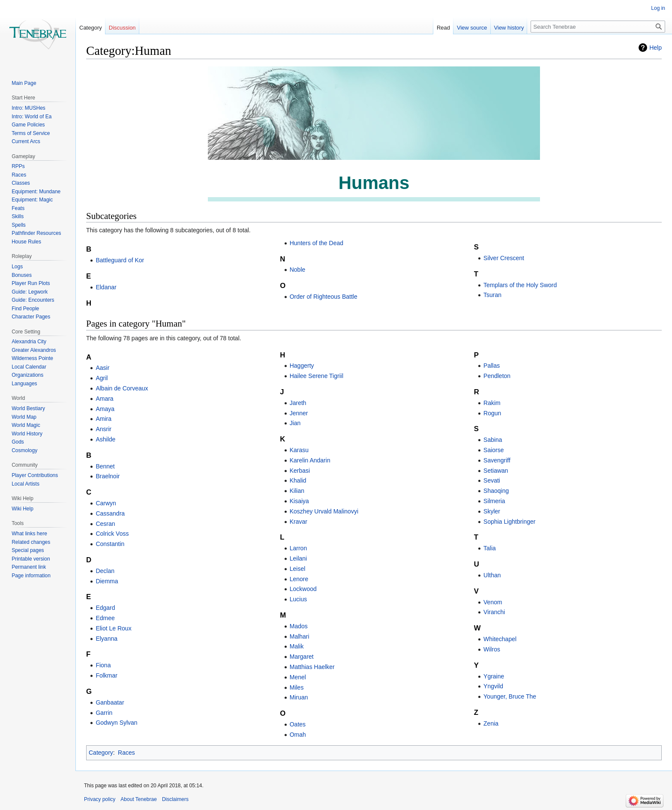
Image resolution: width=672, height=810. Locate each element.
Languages (24, 384)
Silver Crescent (504, 258)
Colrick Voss (112, 534)
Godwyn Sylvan (116, 723)
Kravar (298, 522)
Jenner (299, 413)
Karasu (299, 450)
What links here (29, 534)
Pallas (492, 366)
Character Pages (31, 317)
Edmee (105, 618)
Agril (102, 378)
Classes (21, 183)
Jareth (298, 403)
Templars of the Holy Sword (520, 285)
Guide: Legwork (30, 292)
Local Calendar (29, 367)
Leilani (298, 558)
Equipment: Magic (32, 200)
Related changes (31, 542)
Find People (25, 309)
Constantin (110, 544)
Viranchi (494, 612)
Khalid (298, 480)
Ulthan (492, 575)
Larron (298, 548)
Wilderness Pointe (32, 358)
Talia (490, 548)
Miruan (299, 697)
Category (101, 753)
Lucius (298, 599)
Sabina (493, 440)
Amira (103, 419)
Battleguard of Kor (120, 260)
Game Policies (28, 125)
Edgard (105, 608)
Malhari (300, 636)
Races (126, 753)
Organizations (27, 375)
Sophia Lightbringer (509, 522)
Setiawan (496, 471)
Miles (297, 687)
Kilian (297, 491)
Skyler (492, 511)
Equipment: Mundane (36, 192)
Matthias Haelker (312, 667)
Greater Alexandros (34, 350)
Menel (298, 677)
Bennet (105, 466)
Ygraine (494, 676)
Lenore (299, 579)
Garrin (104, 713)
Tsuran (492, 295)
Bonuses (22, 275)
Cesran (105, 524)
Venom (493, 602)
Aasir (102, 368)
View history (509, 28)
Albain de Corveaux (122, 388)
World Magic (26, 425)
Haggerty (302, 366)
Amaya (105, 409)
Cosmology (24, 450)
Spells (19, 225)
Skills (18, 216)
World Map (24, 417)
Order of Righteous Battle (324, 297)
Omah (298, 735)
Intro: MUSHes (28, 108)
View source (472, 28)
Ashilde (105, 439)
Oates (298, 724)
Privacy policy (100, 799)
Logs (17, 267)
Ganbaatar (110, 702)
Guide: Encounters (33, 300)
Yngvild (493, 686)
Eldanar (106, 287)
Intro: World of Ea (31, 117)
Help (655, 48)
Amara (104, 399)
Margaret (302, 657)
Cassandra (110, 513)
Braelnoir (108, 476)
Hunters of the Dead (316, 243)
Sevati (492, 480)
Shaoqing (496, 491)
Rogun (492, 413)
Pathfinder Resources (36, 233)
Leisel (298, 569)
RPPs (18, 166)
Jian (295, 423)
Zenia (491, 723)
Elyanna (106, 639)
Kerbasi (300, 471)
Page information (31, 576)
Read (443, 28)
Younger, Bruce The (510, 696)
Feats (18, 208)
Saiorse (493, 450)
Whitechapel (500, 639)
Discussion (122, 28)
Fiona (103, 665)
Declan (105, 571)
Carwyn (106, 503)
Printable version (31, 559)
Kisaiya (299, 501)
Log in (658, 8)
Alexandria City (29, 342)
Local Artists (25, 484)
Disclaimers (175, 799)
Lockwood (303, 589)
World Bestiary (28, 408)
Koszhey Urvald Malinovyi (324, 511)
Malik (297, 646)
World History (27, 434)
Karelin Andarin (310, 460)
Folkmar (106, 675)
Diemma (107, 581)
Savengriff (497, 460)
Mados (299, 626)
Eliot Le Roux (113, 628)
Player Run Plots (31, 283)
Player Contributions (35, 475)
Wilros (492, 649)
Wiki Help (22, 509)
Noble (298, 270)
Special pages (28, 550)
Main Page (24, 83)
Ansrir (103, 429)
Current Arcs (26, 141)
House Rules (26, 242)
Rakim (492, 403)
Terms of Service (31, 133)
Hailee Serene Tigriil (316, 376)
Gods (18, 442)
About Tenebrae (139, 799)
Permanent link (29, 567)
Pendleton (497, 376)
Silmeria (494, 501)
